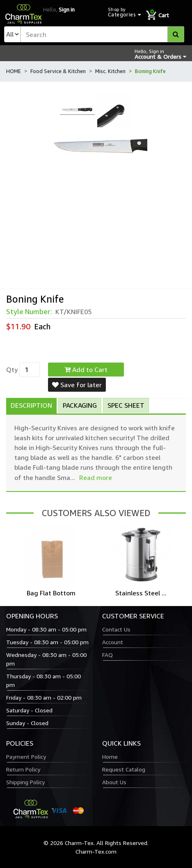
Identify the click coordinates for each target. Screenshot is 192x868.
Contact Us (116, 629)
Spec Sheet (126, 405)
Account (113, 642)
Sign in (67, 9)
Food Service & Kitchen (58, 71)
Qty (12, 370)
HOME (14, 71)
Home (110, 757)
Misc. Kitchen (110, 71)
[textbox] (102, 34)
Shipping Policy (25, 782)
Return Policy (23, 769)
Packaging (80, 405)
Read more (96, 478)
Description (31, 405)
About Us (114, 782)
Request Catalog (124, 769)
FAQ (107, 655)
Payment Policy (26, 757)
